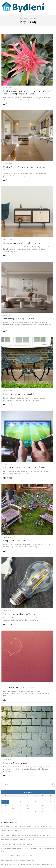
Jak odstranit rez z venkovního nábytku (20, 394)
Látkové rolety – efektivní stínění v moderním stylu (19, 840)
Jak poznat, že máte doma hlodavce (13, 831)
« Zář (3, 792)
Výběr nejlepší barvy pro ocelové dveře (19, 687)
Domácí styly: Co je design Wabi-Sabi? (20, 318)
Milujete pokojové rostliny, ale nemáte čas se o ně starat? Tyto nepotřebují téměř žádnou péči (27, 92)
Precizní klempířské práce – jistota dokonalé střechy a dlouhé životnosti (27, 826)
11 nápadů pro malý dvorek (15, 541)
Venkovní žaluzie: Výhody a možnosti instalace (17, 844)
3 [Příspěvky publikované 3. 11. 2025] (5, 802)
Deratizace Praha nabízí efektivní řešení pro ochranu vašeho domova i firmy (27, 865)
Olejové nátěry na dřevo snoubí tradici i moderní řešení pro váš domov (26, 835)
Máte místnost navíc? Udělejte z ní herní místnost (24, 467)
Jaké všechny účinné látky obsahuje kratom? (17, 856)
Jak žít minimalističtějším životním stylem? (22, 243)
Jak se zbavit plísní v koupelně (16, 763)
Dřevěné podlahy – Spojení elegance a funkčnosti (18, 860)
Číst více (8, 104)
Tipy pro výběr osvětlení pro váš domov (20, 614)
